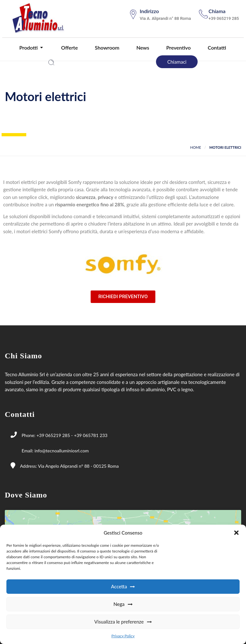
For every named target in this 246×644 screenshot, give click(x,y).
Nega (119, 604)
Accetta (119, 586)
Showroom (106, 48)
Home (196, 147)
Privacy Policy (123, 636)
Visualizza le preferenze (119, 622)
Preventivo (178, 48)
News (142, 48)
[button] (236, 533)
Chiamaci (177, 62)
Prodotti (28, 48)
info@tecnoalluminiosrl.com (62, 451)
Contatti (216, 48)
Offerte (69, 48)
